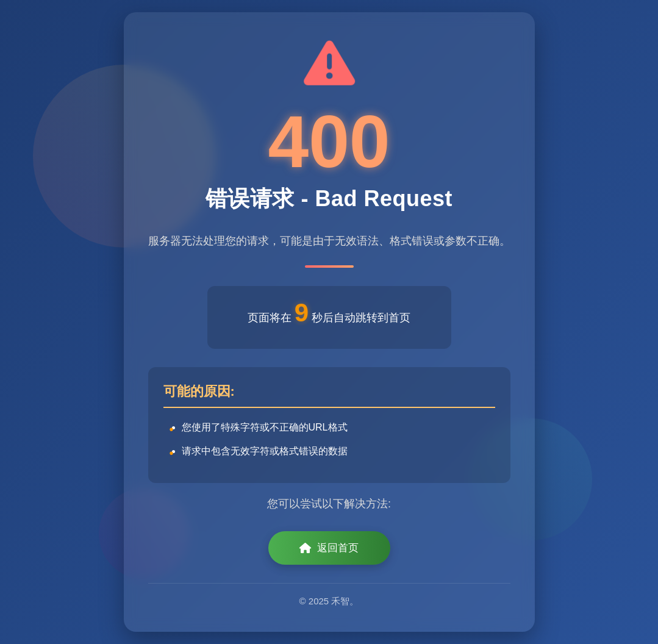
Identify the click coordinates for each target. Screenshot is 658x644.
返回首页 (329, 548)
